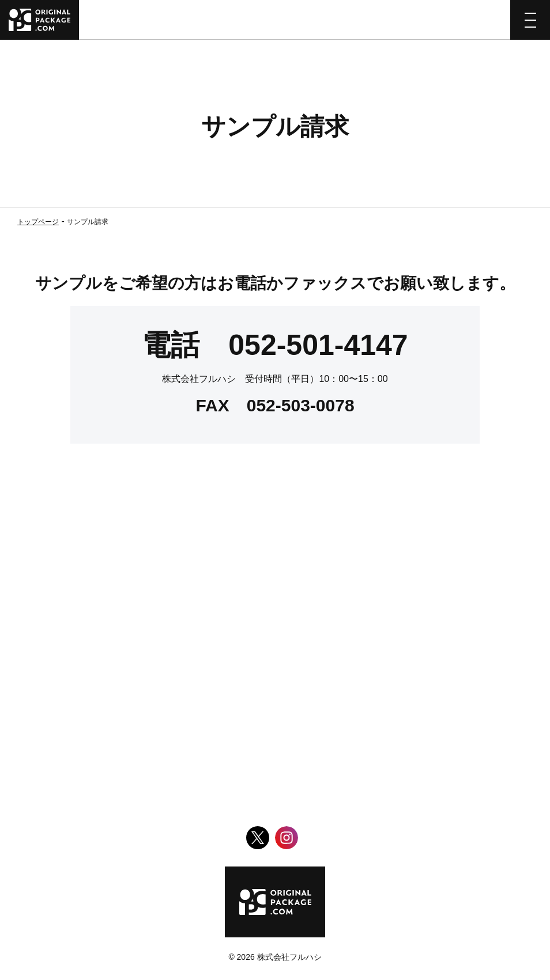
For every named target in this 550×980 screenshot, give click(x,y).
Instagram (287, 838)
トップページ (38, 222)
